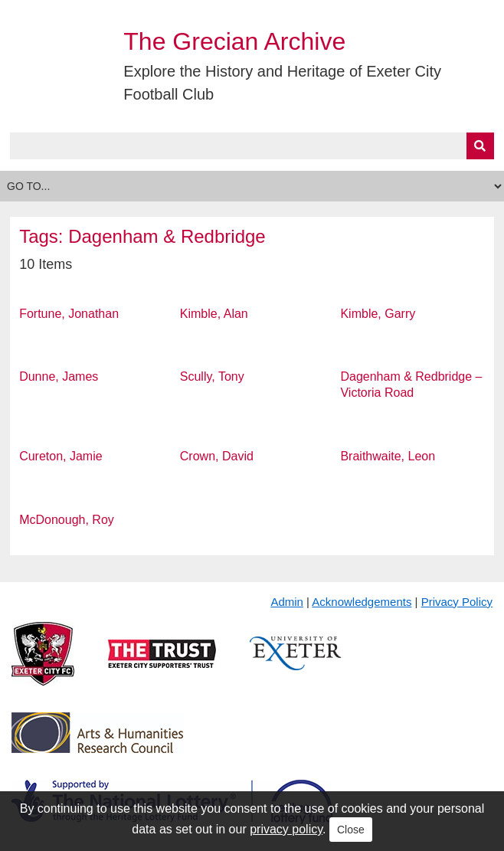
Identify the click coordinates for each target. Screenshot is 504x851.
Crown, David (217, 456)
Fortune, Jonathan (69, 314)
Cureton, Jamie (61, 456)
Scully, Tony (212, 376)
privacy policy (286, 829)
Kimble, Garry (378, 314)
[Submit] (480, 146)
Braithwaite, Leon (388, 456)
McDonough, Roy (67, 520)
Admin (287, 602)
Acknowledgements (362, 602)
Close (351, 830)
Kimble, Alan (214, 314)
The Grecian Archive (234, 41)
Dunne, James (59, 376)
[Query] (252, 146)
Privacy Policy (457, 602)
